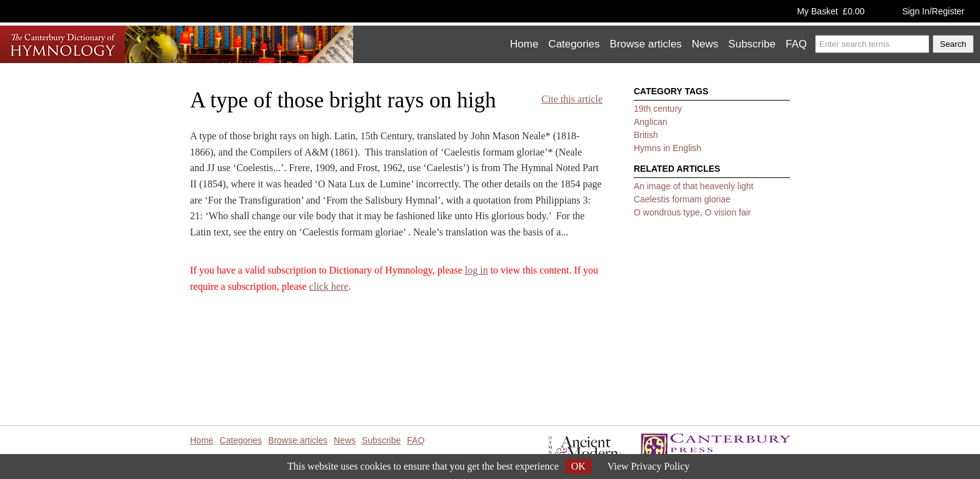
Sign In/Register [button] (933, 11)
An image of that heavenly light (693, 186)
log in (477, 270)
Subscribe (752, 44)
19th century (658, 109)
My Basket (831, 11)
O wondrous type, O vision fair (692, 212)
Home (524, 44)
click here (329, 286)
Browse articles (646, 44)
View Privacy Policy (648, 466)
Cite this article (572, 99)
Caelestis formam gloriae (682, 199)
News (705, 44)
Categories (574, 44)
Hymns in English (667, 148)
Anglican (651, 122)
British (646, 135)
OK (578, 466)
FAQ (796, 44)
